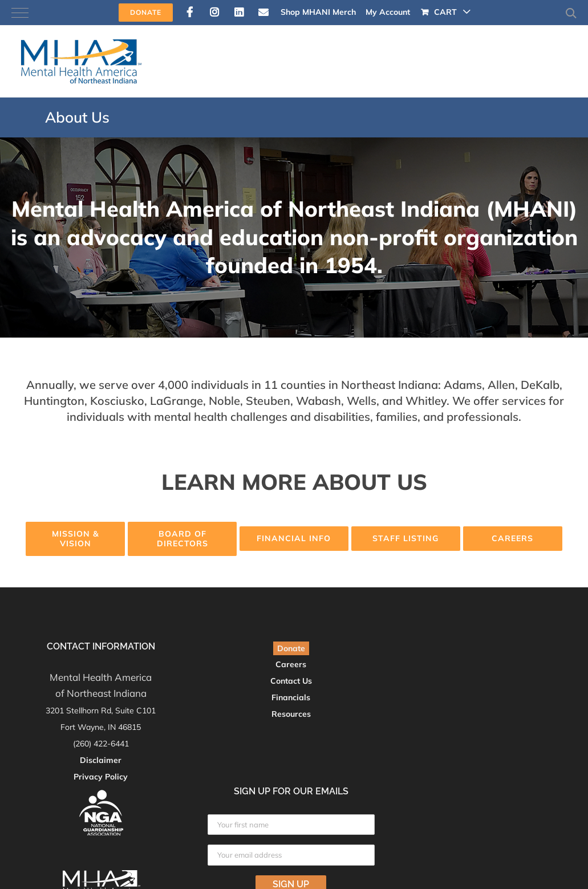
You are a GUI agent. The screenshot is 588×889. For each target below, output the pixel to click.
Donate (291, 648)
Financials (291, 697)
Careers (291, 664)
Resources (291, 714)
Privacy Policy (101, 777)
